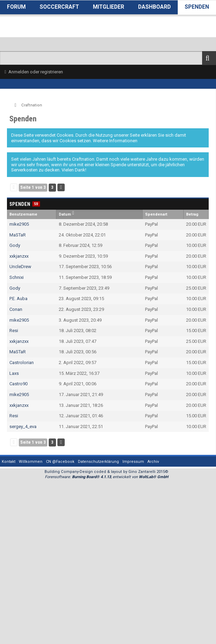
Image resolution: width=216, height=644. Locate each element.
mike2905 (19, 224)
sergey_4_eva (23, 426)
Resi (14, 331)
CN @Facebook (60, 462)
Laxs (14, 373)
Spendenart (156, 214)
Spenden (197, 7)
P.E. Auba (18, 299)
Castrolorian (22, 363)
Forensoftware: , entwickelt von (107, 477)
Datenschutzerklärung (98, 462)
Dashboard (154, 7)
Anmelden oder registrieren (36, 72)
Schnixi (17, 277)
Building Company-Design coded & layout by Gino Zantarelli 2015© (106, 472)
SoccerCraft (59, 7)
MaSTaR (18, 235)
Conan (16, 309)
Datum (65, 214)
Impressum (133, 462)
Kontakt (9, 462)
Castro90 (18, 384)
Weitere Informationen (115, 141)
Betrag (192, 214)
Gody (15, 245)
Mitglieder (109, 7)
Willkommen (31, 462)
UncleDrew (20, 267)
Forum (16, 7)
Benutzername (23, 214)
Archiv (153, 462)
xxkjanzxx (19, 256)
